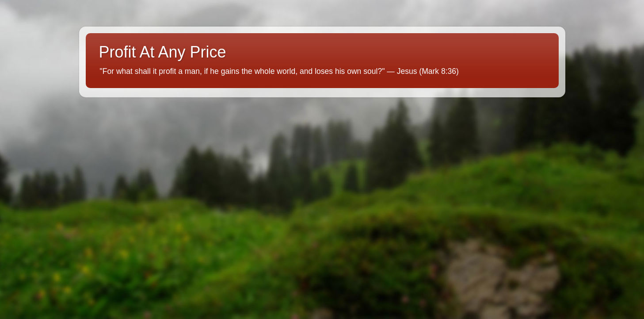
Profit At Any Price (163, 52)
